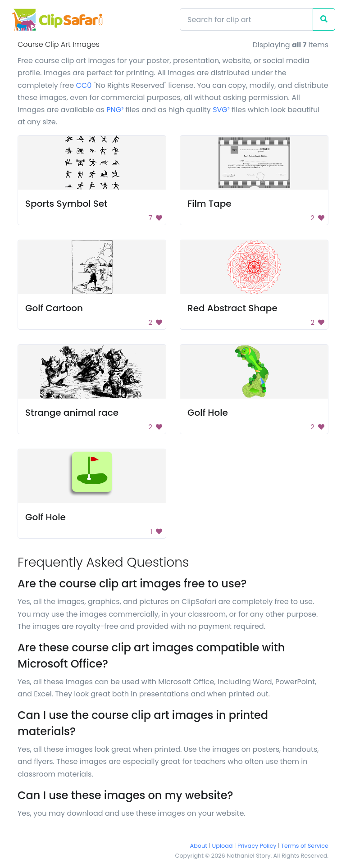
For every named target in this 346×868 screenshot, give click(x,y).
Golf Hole (208, 413)
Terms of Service (305, 846)
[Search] (246, 19)
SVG (221, 110)
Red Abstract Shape (232, 308)
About (199, 846)
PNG (115, 110)
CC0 (84, 85)
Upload (223, 846)
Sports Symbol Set (66, 204)
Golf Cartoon (54, 308)
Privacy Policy (257, 846)
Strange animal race (72, 413)
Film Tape (209, 204)
